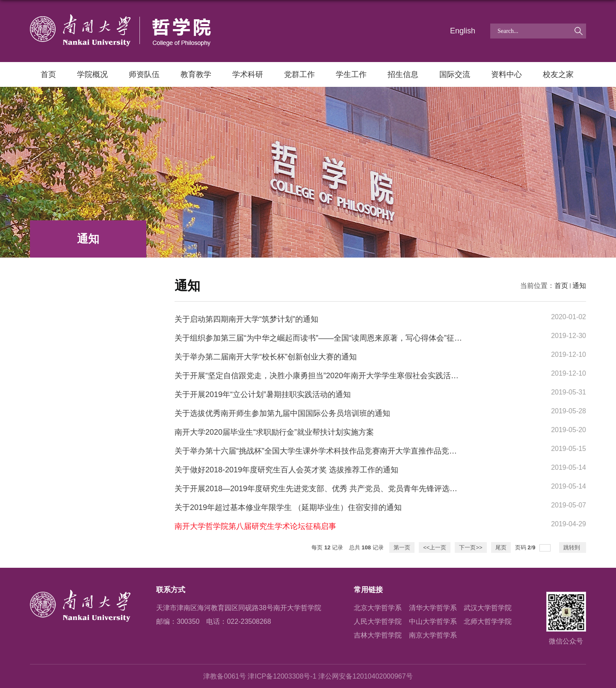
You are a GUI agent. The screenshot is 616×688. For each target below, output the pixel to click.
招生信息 (403, 74)
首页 (48, 74)
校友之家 (558, 74)
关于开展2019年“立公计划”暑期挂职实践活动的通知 (263, 394)
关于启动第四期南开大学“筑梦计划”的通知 (246, 319)
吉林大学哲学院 (378, 635)
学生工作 (351, 74)
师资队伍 (144, 74)
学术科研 (248, 74)
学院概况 (92, 74)
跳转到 (573, 547)
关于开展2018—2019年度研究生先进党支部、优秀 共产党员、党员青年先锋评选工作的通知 (331, 489)
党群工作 (299, 74)
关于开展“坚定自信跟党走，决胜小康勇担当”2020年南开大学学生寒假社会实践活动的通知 (328, 376)
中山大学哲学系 (433, 621)
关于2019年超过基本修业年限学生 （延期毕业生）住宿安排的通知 (288, 507)
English (463, 31)
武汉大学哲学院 (488, 608)
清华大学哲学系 (433, 608)
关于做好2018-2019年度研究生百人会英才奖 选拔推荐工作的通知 (286, 470)
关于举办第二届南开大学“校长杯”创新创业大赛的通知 (266, 357)
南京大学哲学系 (433, 635)
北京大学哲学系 (378, 608)
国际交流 (455, 74)
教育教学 (196, 74)
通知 (579, 286)
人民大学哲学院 (378, 621)
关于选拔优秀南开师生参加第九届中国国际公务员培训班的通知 (282, 413)
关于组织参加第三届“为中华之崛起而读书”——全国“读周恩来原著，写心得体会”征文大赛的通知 (338, 338)
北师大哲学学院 (488, 621)
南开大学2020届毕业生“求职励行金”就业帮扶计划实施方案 (274, 432)
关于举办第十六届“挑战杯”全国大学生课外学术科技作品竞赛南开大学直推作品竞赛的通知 (327, 451)
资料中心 (506, 74)
